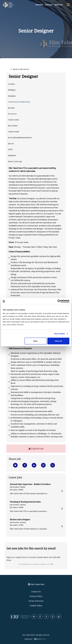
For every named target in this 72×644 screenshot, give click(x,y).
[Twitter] (15, 465)
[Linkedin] (34, 465)
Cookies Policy (36, 606)
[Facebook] (25, 465)
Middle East (58, 5)
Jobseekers (39, 5)
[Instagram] (53, 617)
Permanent (12, 114)
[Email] (43, 465)
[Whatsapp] (53, 465)
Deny (35, 341)
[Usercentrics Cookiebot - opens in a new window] (59, 301)
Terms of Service (36, 601)
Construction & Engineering (19, 102)
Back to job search (21, 69)
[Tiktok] (59, 617)
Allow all (58, 341)
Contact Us (36, 592)
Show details (60, 334)
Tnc (52, 564)
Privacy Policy (36, 596)
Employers (49, 5)
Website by (36, 639)
